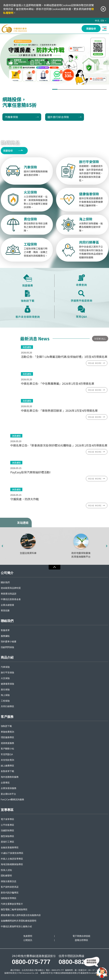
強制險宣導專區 (9, 898)
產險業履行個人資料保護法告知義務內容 (21, 915)
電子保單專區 (7, 819)
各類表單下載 (7, 771)
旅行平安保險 (7, 673)
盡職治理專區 (81, 940)
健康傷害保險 (7, 684)
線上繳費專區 (7, 766)
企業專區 (5, 783)
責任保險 (5, 690)
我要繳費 (28, 281)
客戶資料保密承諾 (10, 887)
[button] (55, 89)
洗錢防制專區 (7, 831)
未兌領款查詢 (7, 760)
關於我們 (5, 582)
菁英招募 (5, 611)
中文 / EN (99, 21)
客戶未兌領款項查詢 (28, 312)
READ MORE (95, 363)
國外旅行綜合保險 (58, 117)
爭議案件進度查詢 (81, 296)
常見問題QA (7, 754)
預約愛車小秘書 (9, 642)
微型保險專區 (7, 836)
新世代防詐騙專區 (10, 893)
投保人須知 (6, 870)
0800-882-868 (78, 962)
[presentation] (107, 62)
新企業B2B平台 (8, 794)
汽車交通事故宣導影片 (12, 904)
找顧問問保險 (7, 647)
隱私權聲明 (6, 876)
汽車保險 (5, 667)
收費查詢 (81, 280)
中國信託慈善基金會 (11, 599)
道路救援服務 (7, 743)
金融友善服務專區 (10, 848)
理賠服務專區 (7, 737)
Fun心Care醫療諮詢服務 (12, 800)
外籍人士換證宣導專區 (12, 859)
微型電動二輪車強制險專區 (14, 910)
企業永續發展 (7, 605)
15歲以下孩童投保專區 (12, 853)
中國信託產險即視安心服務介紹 (16, 927)
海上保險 (5, 695)
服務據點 (5, 636)
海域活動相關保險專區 (12, 864)
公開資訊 (28, 940)
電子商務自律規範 (81, 936)
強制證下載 (28, 296)
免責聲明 (28, 936)
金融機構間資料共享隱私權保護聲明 (19, 921)
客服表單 (5, 630)
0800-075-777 (31, 962)
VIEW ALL (100, 339)
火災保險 (5, 678)
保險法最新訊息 (9, 881)
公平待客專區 (7, 825)
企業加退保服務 (9, 788)
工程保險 (5, 701)
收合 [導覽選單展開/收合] (54, 567)
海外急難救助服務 (10, 777)
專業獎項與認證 (9, 594)
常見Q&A (81, 312)
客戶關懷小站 (7, 749)
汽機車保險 (11, 117)
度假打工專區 (7, 842)
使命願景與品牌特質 (11, 588)
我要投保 (8, 151)
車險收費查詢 (7, 732)
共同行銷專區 (7, 706)
